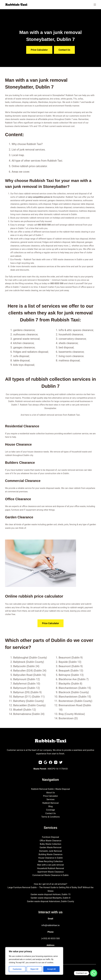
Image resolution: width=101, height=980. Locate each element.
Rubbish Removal (50, 803)
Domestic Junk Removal (50, 851)
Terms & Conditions (50, 817)
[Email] (45, 762)
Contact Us (51, 813)
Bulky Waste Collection (50, 844)
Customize (17, 969)
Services (50, 799)
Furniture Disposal (50, 837)
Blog (50, 806)
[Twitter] (61, 762)
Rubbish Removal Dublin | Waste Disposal (50, 789)
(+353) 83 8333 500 (50, 938)
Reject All (34, 969)
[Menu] (95, 5)
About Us (50, 793)
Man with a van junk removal (50, 865)
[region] (34, 961)
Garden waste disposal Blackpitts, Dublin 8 (50, 898)
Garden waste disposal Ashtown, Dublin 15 (51, 894)
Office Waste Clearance (50, 841)
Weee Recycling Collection (51, 861)
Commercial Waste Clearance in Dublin (50, 875)
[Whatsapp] (94, 973)
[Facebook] (51, 762)
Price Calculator (51, 796)
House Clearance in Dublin (51, 858)
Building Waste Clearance (51, 854)
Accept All (51, 969)
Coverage (51, 810)
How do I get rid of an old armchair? (50, 884)
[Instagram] (56, 762)
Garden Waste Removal (50, 847)
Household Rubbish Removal (50, 868)
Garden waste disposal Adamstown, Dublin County (50, 901)
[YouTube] (40, 762)
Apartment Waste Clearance (50, 872)
